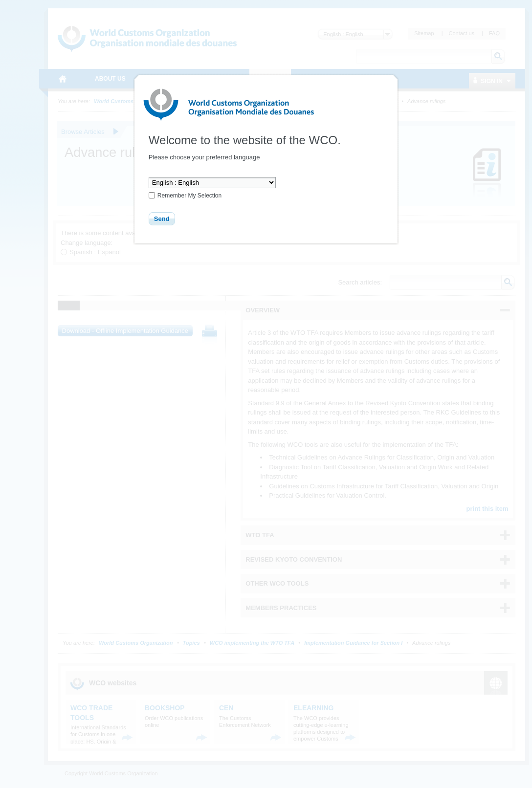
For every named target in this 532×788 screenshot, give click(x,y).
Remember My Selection (189, 196)
